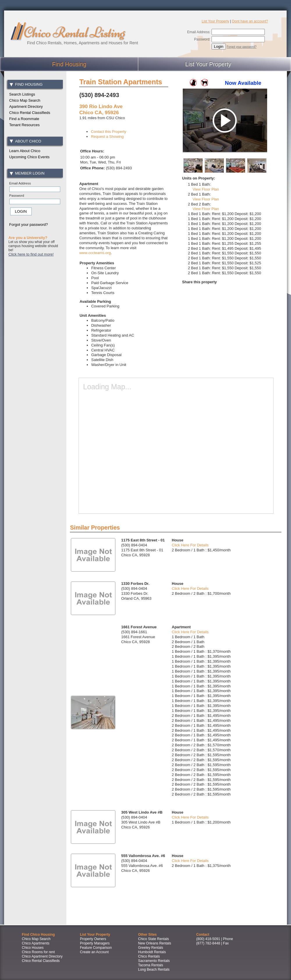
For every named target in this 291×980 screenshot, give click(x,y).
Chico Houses (33, 948)
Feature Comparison (96, 948)
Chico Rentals (149, 956)
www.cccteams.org (95, 253)
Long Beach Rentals (154, 970)
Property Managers (95, 943)
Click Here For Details (190, 545)
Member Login (27, 173)
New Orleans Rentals (155, 943)
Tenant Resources (25, 125)
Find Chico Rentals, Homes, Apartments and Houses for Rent (82, 43)
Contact (203, 935)
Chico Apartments (36, 943)
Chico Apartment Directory (42, 956)
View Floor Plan (206, 189)
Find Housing (26, 84)
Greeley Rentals (151, 948)
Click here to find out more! (31, 254)
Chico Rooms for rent (38, 952)
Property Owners (93, 939)
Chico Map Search (25, 100)
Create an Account (94, 952)
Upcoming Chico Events (30, 157)
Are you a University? (28, 238)
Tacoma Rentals (151, 965)
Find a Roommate (24, 119)
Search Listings (22, 94)
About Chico (25, 141)
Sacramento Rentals (154, 961)
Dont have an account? (250, 21)
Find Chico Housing (38, 935)
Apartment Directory (26, 107)
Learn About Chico (25, 151)
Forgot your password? (242, 47)
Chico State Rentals (154, 939)
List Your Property (215, 21)
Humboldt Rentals (152, 952)
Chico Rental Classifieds (30, 113)
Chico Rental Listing (74, 32)
